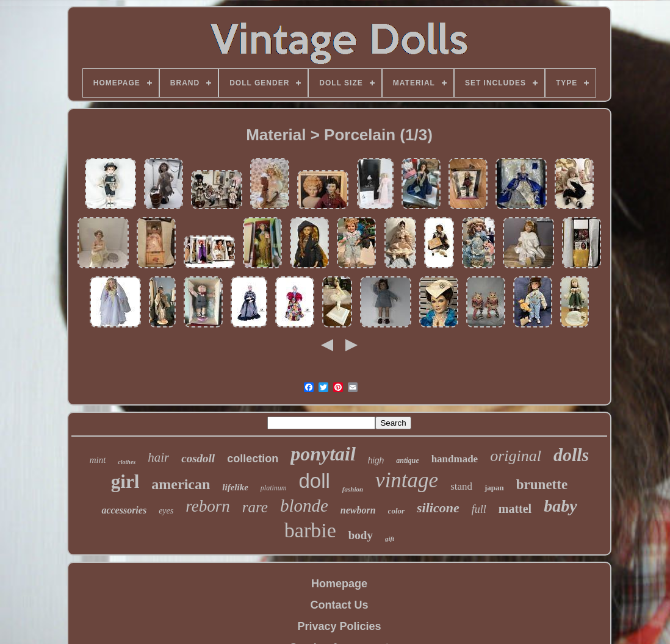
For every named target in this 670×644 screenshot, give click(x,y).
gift (390, 538)
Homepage (339, 584)
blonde (304, 506)
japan (494, 488)
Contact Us (339, 605)
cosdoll (198, 458)
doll (314, 481)
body (361, 535)
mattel (515, 509)
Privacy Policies (339, 626)
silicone (438, 508)
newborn (358, 510)
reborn (208, 506)
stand (461, 486)
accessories (124, 510)
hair (158, 457)
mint (98, 460)
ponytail (323, 454)
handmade (455, 459)
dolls (571, 455)
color (396, 511)
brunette (542, 485)
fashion (353, 489)
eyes (166, 511)
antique (407, 460)
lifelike (235, 487)
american (181, 484)
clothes (127, 462)
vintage (407, 480)
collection (253, 459)
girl (125, 481)
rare (255, 507)
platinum (274, 488)
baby (560, 506)
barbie (310, 530)
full (479, 509)
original (516, 456)
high (376, 460)
